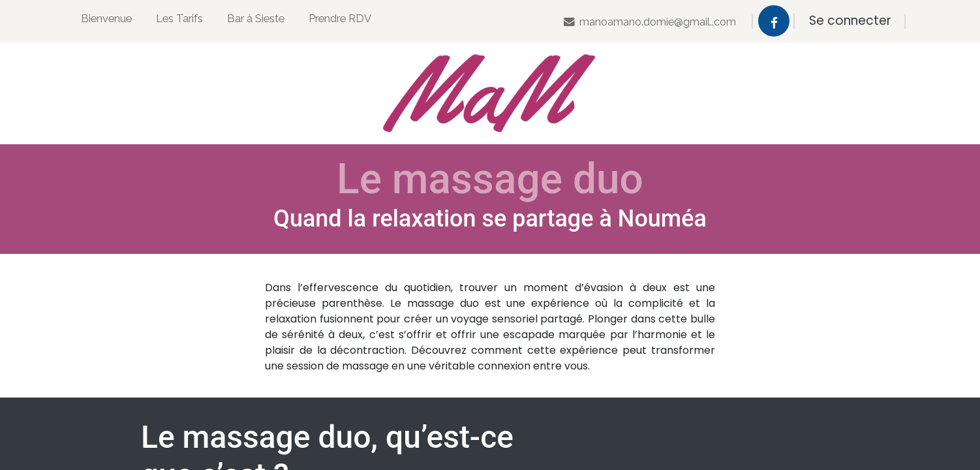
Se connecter (850, 21)
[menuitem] (106, 21)
